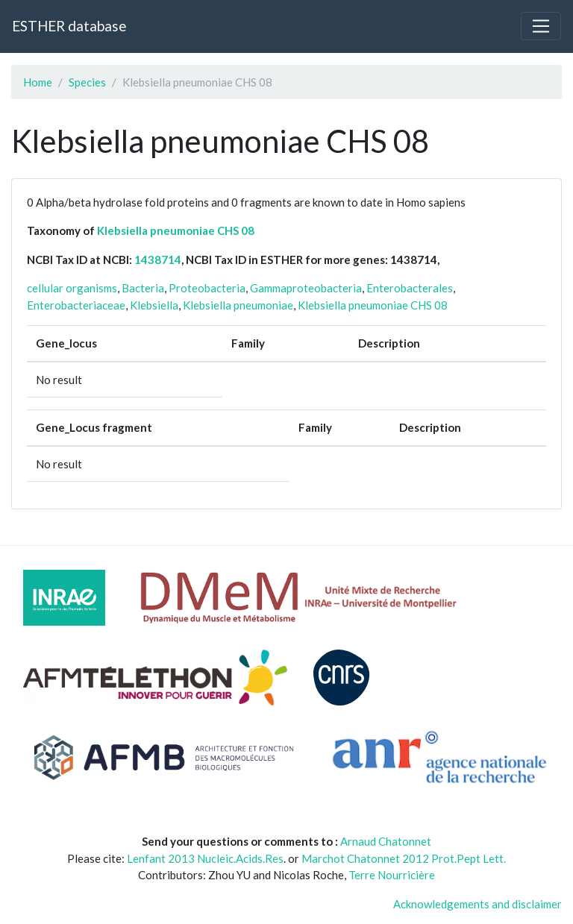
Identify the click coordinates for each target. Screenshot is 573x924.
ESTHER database (69, 26)
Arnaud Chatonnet (386, 841)
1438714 (158, 260)
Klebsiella (154, 305)
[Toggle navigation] (541, 26)
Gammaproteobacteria (306, 288)
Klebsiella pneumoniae (238, 305)
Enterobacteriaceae (76, 305)
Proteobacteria (207, 288)
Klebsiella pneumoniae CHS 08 (176, 230)
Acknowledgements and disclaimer (477, 904)
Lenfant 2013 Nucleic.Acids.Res (205, 858)
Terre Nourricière (392, 875)
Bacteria (143, 288)
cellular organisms (72, 288)
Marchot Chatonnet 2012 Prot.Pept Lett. (404, 858)
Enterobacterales (410, 288)
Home (38, 82)
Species (87, 82)
